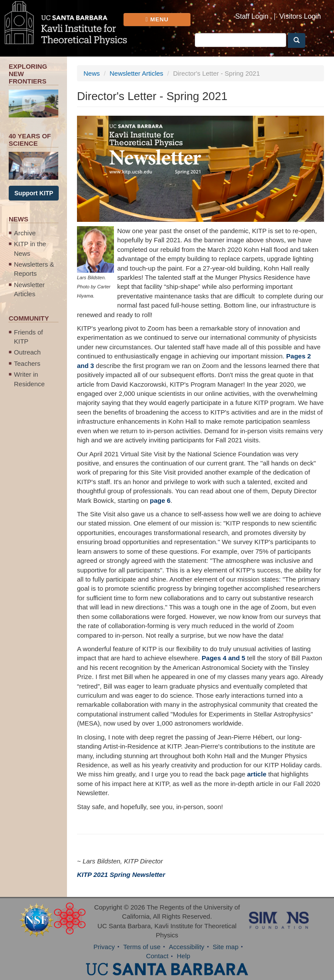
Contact (157, 956)
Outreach (27, 352)
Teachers (27, 363)
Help (184, 956)
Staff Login (252, 17)
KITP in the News (30, 248)
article (257, 774)
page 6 (160, 500)
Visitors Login (300, 17)
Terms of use (142, 947)
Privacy (104, 947)
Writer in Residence (29, 379)
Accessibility (187, 947)
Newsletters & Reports (34, 269)
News (92, 73)
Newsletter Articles (29, 289)
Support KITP (34, 193)
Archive (25, 233)
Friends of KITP (28, 337)
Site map (225, 947)
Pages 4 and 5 (224, 658)
